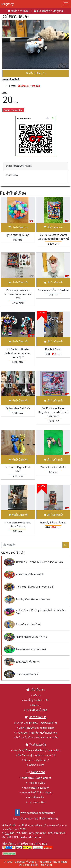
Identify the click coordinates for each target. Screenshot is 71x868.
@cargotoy (27, 819)
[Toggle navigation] (66, 4)
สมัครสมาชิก (44, 11)
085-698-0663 (38, 833)
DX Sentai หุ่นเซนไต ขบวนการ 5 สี (35, 755)
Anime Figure (35, 765)
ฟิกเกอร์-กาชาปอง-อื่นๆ (13, 110)
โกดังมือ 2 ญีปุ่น (36, 783)
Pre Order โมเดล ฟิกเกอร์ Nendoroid (35, 733)
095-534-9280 (19, 833)
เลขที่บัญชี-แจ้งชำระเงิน (35, 700)
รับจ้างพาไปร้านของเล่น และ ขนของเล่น (36, 738)
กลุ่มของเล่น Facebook (36, 788)
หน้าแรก (35, 695)
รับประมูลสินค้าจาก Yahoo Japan (35, 728)
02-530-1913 (10, 837)
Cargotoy (7, 4)
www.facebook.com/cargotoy (35, 813)
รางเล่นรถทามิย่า (36, 802)
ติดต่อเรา (36, 705)
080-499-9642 (57, 833)
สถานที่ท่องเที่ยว (35, 797)
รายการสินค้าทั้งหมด (36, 710)
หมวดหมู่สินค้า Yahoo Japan (36, 793)
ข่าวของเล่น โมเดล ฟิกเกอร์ (35, 778)
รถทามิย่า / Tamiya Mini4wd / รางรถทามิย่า (35, 750)
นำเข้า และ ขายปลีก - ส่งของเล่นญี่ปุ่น (36, 723)
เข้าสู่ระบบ (58, 11)
